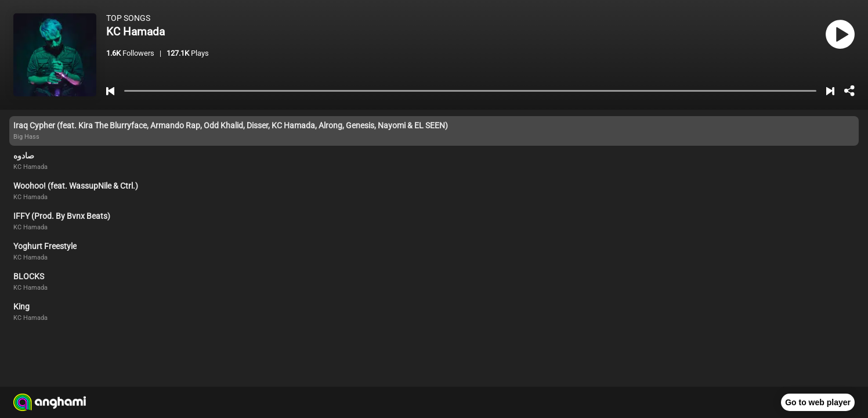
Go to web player (818, 402)
